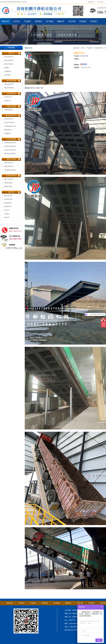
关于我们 (100, 2)
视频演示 (61, 21)
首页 (82, 48)
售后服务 (83, 21)
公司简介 (17, 21)
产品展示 (28, 21)
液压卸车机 (99, 48)
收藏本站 (91, 2)
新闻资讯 (39, 21)
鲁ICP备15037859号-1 (72, 630)
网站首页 (6, 21)
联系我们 (94, 21)
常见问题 (72, 21)
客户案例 (50, 21)
